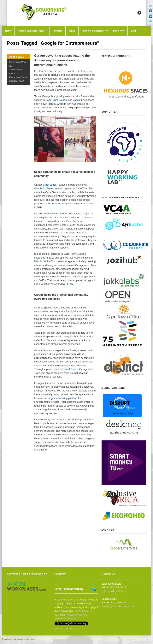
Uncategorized (16, 81)
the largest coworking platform (60, 398)
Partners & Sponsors (93, 33)
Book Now (119, 31)
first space (51, 185)
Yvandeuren (31, 639)
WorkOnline (71, 369)
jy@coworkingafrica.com (115, 591)
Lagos (76, 100)
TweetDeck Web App (76, 615)
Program (58, 31)
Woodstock (53, 214)
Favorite (73, 619)
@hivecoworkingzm (68, 600)
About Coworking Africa (31, 33)
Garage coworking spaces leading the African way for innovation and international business (62, 60)
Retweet (65, 619)
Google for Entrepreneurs (48, 188)
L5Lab (69, 284)
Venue (72, 31)
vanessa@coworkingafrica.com (118, 606)
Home (8, 31)
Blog (133, 31)
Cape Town (52, 100)
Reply (58, 619)
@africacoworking (64, 629)
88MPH (56, 203)
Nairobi (63, 100)
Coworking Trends (18, 77)
